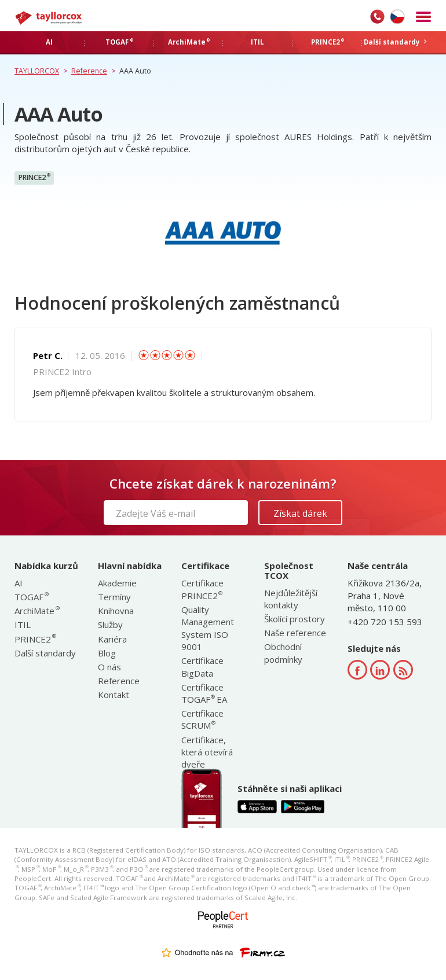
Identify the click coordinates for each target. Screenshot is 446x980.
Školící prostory (295, 619)
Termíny (114, 597)
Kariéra (112, 639)
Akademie (117, 583)
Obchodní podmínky (283, 653)
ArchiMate (36, 611)
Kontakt (114, 695)
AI (19, 583)
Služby (110, 625)
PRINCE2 (34, 177)
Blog (107, 653)
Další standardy (45, 653)
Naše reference (295, 633)
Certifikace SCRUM (202, 719)
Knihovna (116, 611)
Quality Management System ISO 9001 (208, 628)
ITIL (23, 625)
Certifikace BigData (202, 667)
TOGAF (31, 597)
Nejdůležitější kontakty (291, 599)
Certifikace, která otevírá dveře (207, 752)
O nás (109, 667)
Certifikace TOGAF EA (204, 693)
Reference (119, 681)
